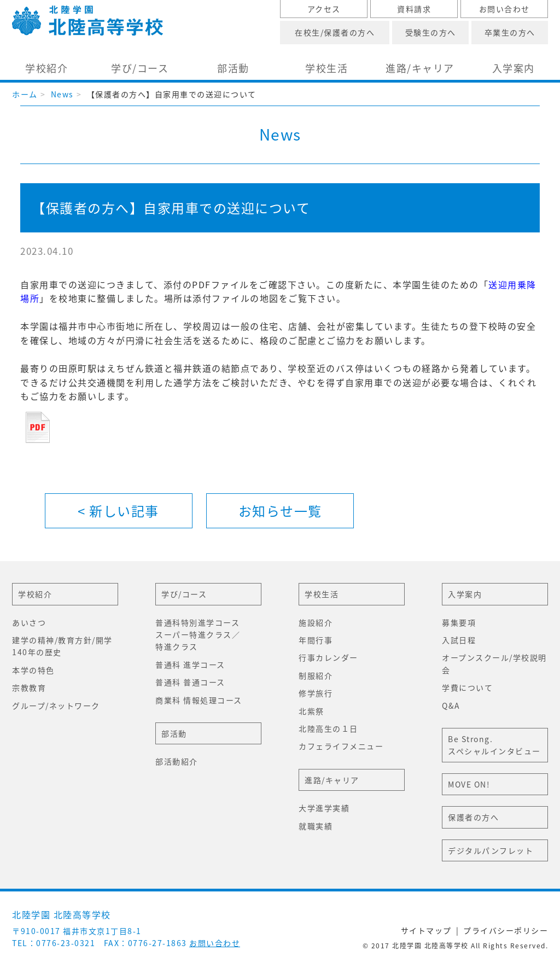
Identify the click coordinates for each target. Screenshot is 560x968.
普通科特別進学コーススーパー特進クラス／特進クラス (198, 635)
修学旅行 (316, 693)
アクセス (324, 9)
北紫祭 (311, 711)
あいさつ (29, 622)
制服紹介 (316, 675)
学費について (467, 687)
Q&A (451, 705)
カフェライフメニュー (341, 746)
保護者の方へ (473, 817)
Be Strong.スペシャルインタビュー (494, 745)
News (62, 94)
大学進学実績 (324, 808)
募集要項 (459, 622)
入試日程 (459, 640)
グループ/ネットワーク (56, 705)
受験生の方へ (431, 32)
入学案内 (514, 68)
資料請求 (414, 9)
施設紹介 (316, 622)
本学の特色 (33, 670)
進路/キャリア (420, 68)
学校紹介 (46, 68)
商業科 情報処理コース (199, 700)
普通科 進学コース (190, 664)
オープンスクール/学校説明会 (494, 663)
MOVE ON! (469, 784)
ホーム (25, 94)
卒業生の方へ (510, 32)
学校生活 (326, 68)
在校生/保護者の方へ (335, 32)
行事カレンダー (328, 657)
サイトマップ (426, 930)
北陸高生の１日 (328, 728)
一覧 (280, 511)
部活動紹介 (177, 761)
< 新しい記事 (118, 511)
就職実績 (316, 826)
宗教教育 (29, 687)
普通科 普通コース (190, 682)
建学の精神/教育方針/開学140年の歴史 (62, 646)
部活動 (233, 68)
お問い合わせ (504, 9)
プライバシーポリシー (506, 930)
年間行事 (316, 640)
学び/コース (140, 68)
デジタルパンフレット (491, 850)
